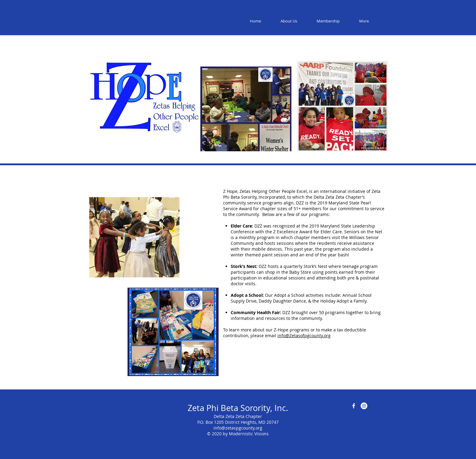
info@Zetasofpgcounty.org (304, 336)
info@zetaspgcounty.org (238, 428)
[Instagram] (364, 406)
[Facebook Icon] (354, 406)
